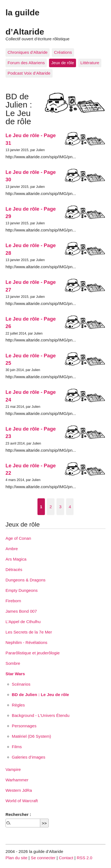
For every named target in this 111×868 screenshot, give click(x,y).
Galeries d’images (29, 757)
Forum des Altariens (26, 63)
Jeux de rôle (63, 63)
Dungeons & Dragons (25, 580)
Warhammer (17, 780)
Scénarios (21, 684)
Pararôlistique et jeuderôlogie (33, 653)
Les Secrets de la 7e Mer (29, 632)
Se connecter (43, 858)
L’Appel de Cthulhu (23, 622)
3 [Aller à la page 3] (60, 507)
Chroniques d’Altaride (28, 52)
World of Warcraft (22, 801)
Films (17, 747)
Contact (66, 858)
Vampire (13, 769)
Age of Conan (18, 538)
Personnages (24, 726)
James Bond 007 (21, 611)
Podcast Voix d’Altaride (29, 73)
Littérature (90, 63)
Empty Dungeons (22, 590)
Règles (18, 705)
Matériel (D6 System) (32, 736)
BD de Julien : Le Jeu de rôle (40, 695)
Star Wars (15, 674)
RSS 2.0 (84, 858)
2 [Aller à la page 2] (51, 507)
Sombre (13, 663)
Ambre (12, 549)
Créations (63, 52)
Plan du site (16, 858)
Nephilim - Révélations (26, 642)
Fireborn (13, 601)
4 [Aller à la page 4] (70, 507)
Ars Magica (16, 559)
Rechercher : (18, 814)
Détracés (14, 569)
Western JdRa (19, 790)
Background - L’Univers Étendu (41, 715)
